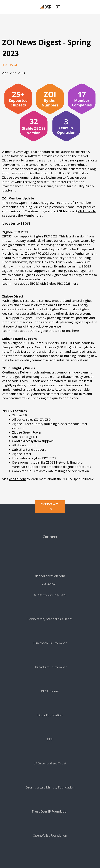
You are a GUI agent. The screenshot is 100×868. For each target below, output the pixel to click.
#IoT (6, 65)
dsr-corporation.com (50, 576)
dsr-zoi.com (18, 479)
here (74, 283)
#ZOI (13, 65)
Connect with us (50, 507)
